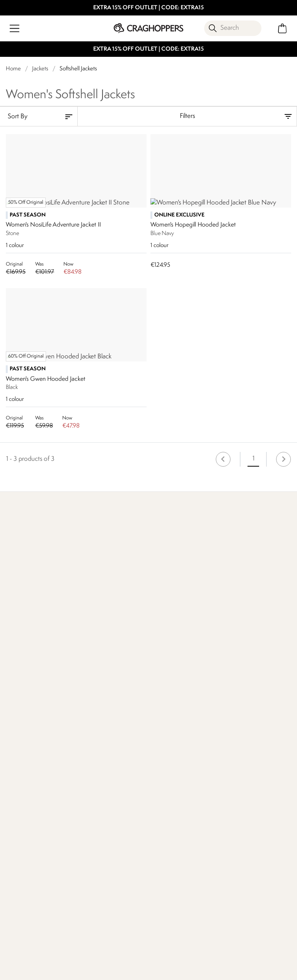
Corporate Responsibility (166, 788)
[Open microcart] (282, 28)
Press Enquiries (97, 771)
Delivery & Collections (36, 758)
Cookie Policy (266, 969)
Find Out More (26, 695)
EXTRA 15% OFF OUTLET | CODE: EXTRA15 (148, 8)
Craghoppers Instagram (89, 935)
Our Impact (119, 695)
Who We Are (218, 695)
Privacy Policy (211, 969)
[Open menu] (15, 28)
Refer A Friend (239, 783)
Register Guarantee (246, 758)
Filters (187, 116)
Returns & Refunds (31, 771)
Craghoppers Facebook (73, 935)
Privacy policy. (91, 896)
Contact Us (92, 758)
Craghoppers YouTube (105, 935)
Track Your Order (28, 783)
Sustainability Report (175, 771)
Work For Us (165, 758)
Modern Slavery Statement (170, 809)
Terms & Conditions (147, 969)
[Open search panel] (233, 28)
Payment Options (243, 771)
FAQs (85, 783)
